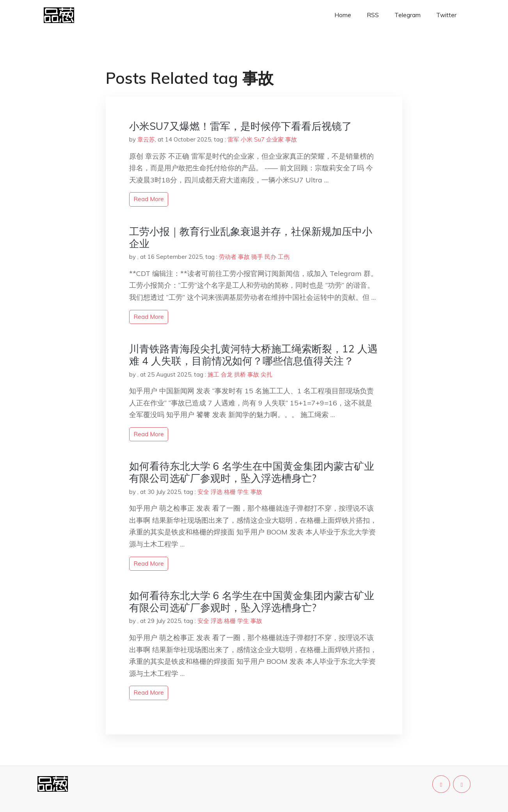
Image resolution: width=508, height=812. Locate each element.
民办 (270, 257)
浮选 (217, 492)
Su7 (259, 139)
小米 (247, 139)
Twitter (446, 15)
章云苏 (146, 139)
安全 (203, 492)
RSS (373, 15)
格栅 (230, 492)
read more (149, 199)
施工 (213, 374)
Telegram (408, 15)
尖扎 (266, 374)
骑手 (257, 257)
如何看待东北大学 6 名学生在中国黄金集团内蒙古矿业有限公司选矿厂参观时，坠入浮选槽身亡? (252, 472)
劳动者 (228, 257)
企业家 (275, 139)
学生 (243, 492)
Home (343, 15)
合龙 (227, 374)
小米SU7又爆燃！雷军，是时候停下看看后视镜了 (241, 126)
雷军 (233, 139)
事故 (291, 139)
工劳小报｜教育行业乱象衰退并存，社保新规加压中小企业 (251, 237)
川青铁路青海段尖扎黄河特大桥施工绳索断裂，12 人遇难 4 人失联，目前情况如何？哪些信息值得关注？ (253, 355)
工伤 (284, 257)
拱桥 (240, 374)
